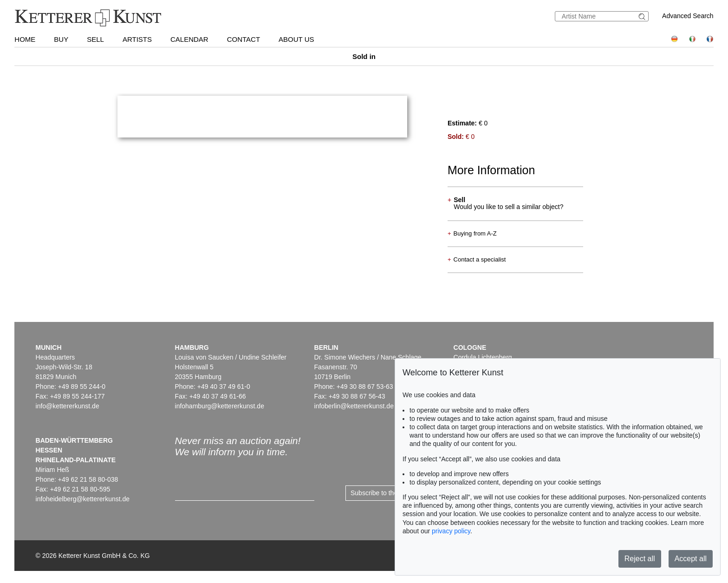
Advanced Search (688, 16)
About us (296, 39)
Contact (244, 39)
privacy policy (451, 531)
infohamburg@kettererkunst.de (220, 406)
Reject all (640, 559)
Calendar (189, 39)
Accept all (691, 559)
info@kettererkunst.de (68, 406)
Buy (61, 39)
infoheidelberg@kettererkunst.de (83, 499)
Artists (137, 39)
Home (25, 39)
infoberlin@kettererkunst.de (354, 406)
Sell (95, 39)
